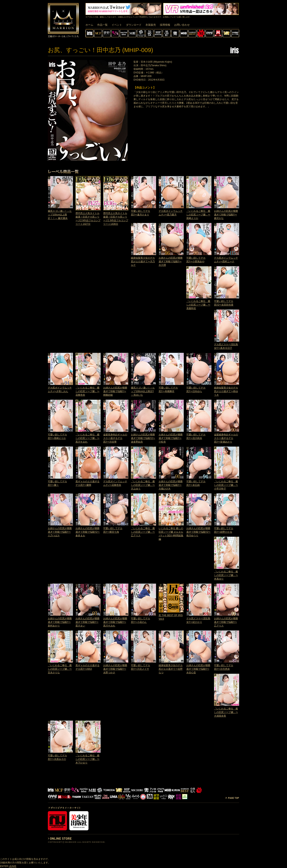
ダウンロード (134, 25)
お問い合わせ (182, 25)
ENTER (4, 866)
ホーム (89, 25)
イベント (117, 25)
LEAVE (13, 866)
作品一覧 (102, 25)
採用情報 (165, 25)
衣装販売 (151, 25)
